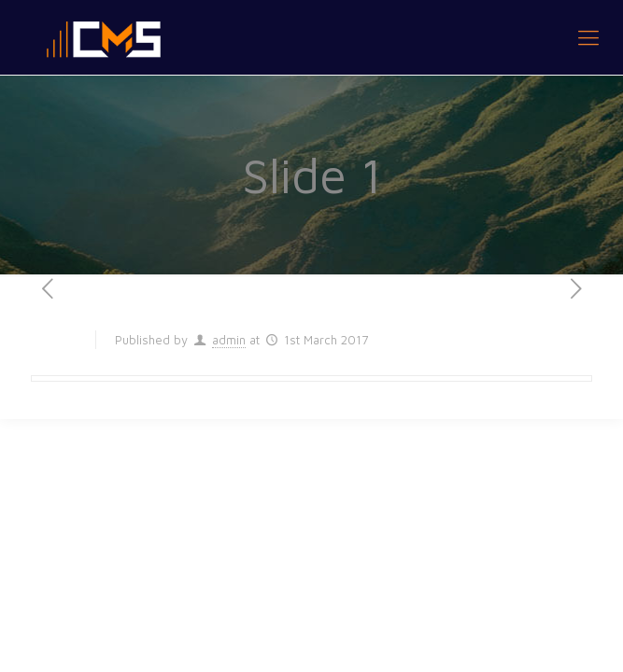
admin (229, 340)
